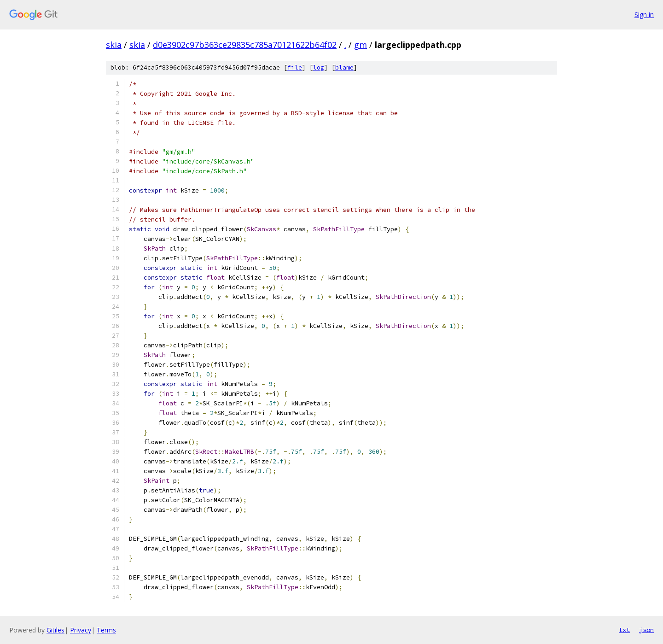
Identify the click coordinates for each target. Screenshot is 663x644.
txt (624, 630)
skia (114, 45)
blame (344, 67)
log (319, 67)
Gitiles (55, 630)
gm (361, 45)
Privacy (81, 630)
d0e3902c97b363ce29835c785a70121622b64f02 (245, 45)
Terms (106, 630)
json (646, 630)
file (295, 67)
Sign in (644, 15)
